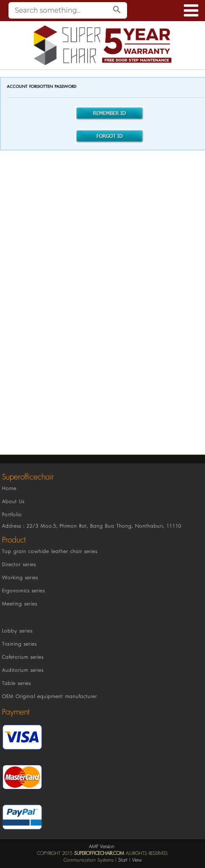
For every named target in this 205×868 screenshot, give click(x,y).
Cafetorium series (23, 657)
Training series (19, 644)
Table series (17, 683)
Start (123, 860)
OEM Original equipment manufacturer (50, 697)
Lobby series (17, 631)
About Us (13, 502)
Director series (19, 565)
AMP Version (102, 847)
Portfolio (12, 515)
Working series (20, 578)
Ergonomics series (24, 591)
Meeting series (20, 604)
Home (9, 489)
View (137, 860)
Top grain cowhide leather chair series (50, 552)
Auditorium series (23, 670)
